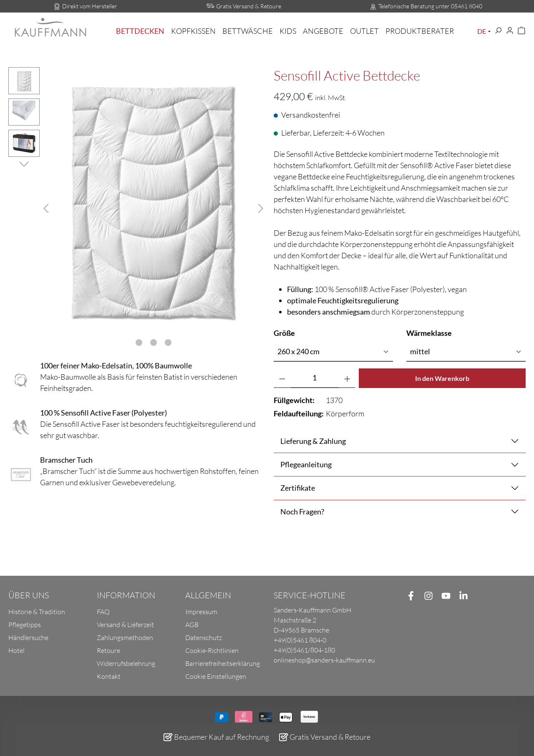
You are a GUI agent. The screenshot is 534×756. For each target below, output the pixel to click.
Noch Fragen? (302, 512)
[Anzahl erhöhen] (347, 378)
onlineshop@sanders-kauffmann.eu (324, 660)
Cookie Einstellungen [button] (216, 676)
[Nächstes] (261, 207)
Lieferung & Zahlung (313, 441)
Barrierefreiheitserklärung (223, 663)
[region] (134, 207)
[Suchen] (498, 31)
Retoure (108, 650)
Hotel (16, 650)
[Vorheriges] (46, 207)
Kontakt (109, 676)
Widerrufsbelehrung (126, 663)
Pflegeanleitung (306, 464)
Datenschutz (204, 638)
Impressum (201, 612)
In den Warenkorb (442, 378)
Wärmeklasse (429, 333)
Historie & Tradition (37, 612)
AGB (192, 625)
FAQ (103, 612)
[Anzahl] (315, 378)
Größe (284, 333)
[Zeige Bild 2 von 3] (154, 343)
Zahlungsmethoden (125, 638)
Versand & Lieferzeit (125, 625)
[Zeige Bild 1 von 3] (139, 343)
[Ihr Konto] (510, 31)
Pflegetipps (25, 625)
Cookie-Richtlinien (212, 650)
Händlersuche (28, 638)
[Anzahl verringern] (282, 378)
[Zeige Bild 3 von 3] (168, 343)
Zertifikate (298, 488)
